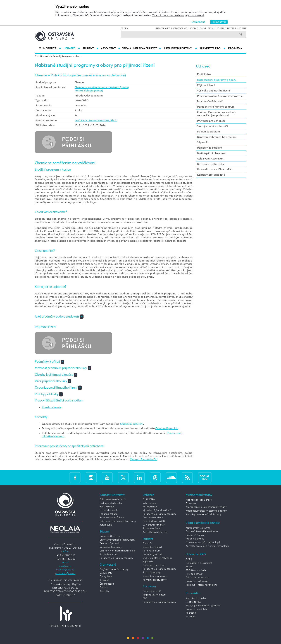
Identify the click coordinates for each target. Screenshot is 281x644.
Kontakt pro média (196, 598)
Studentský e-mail (152, 547)
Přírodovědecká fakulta (112, 518)
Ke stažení (191, 613)
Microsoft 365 (179, 28)
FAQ (145, 598)
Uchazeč (72, 49)
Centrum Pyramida (167, 428)
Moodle (193, 28)
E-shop (189, 567)
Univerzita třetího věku (211, 164)
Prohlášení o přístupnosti (199, 563)
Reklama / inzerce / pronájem (201, 585)
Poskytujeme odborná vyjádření (203, 606)
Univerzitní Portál (236, 28)
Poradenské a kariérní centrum (216, 107)
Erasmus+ (191, 503)
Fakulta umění (107, 507)
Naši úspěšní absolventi (212, 153)
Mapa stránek (162, 28)
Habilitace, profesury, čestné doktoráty (206, 511)
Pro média (235, 49)
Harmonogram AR (153, 554)
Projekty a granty (195, 539)
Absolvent (110, 49)
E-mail (203, 28)
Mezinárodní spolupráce (199, 500)
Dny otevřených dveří (210, 101)
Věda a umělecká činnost (141, 49)
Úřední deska (107, 584)
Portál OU (148, 543)
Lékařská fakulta (109, 514)
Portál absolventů (152, 591)
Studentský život (151, 529)
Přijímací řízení (206, 85)
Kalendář (105, 580)
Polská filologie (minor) (89, 91)
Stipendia (203, 142)
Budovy (104, 587)
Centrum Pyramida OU (144, 459)
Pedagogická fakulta (111, 503)
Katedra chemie (51, 407)
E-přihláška (204, 74)
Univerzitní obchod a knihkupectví (118, 540)
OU (36, 56)
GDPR (189, 560)
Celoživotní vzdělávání (211, 159)
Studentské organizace (155, 576)
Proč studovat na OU (154, 521)
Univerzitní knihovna (110, 536)
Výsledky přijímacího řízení (214, 91)
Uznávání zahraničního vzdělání (217, 137)
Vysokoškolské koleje (111, 547)
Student (90, 49)
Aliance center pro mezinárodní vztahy (206, 507)
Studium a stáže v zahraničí (157, 558)
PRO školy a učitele (196, 570)
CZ (122, 28)
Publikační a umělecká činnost (202, 531)
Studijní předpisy (152, 573)
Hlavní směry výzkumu (198, 528)
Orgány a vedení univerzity (114, 569)
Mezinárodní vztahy (180, 49)
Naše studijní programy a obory (66, 56)
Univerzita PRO (213, 49)
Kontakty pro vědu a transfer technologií (207, 546)
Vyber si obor (150, 503)
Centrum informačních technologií (118, 551)
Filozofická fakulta (109, 510)
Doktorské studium (209, 132)
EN (127, 28)
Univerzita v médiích (196, 609)
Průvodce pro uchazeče (211, 121)
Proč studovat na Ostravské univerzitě (220, 96)
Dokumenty (106, 573)
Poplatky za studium (210, 148)
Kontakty (104, 591)
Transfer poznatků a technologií (203, 542)
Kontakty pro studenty (155, 580)
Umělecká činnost (195, 535)
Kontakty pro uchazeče (211, 175)
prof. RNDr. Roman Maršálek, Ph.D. (96, 121)
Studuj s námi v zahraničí (212, 126)
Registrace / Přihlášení (154, 595)
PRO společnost (194, 574)
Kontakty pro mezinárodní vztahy (203, 514)
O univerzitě (50, 49)
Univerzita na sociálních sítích (215, 169)
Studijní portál (216, 28)
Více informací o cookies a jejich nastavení (178, 15)
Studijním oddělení (132, 424)
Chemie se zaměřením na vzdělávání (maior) (102, 87)
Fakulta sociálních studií (112, 499)
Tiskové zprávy (193, 602)
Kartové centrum (109, 554)
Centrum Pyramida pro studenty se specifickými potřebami (216, 114)
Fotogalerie (106, 577)
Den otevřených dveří (154, 525)
